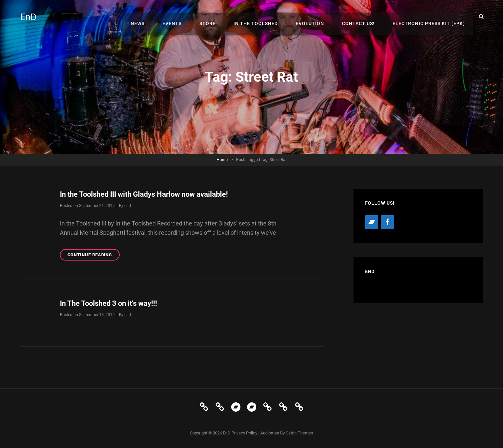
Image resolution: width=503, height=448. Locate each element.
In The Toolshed (267, 17)
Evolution (318, 17)
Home (222, 160)
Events (190, 17)
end (128, 206)
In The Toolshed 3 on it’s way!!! (114, 303)
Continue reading (94, 256)
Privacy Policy (244, 433)
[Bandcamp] (372, 222)
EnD (30, 17)
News (159, 17)
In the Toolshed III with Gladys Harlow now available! (153, 194)
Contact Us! (363, 17)
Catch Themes (299, 433)
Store (222, 17)
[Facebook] (388, 222)
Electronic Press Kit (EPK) (430, 17)
